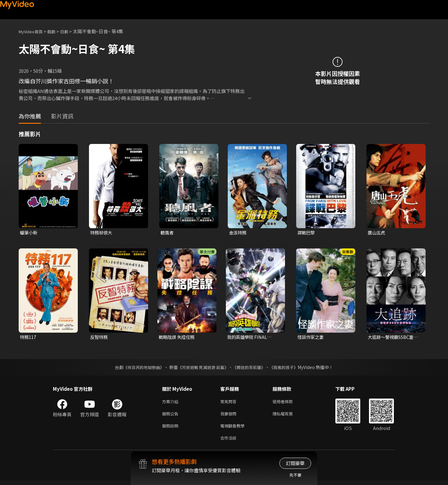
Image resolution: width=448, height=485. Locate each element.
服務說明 (171, 429)
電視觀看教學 (234, 429)
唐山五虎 (377, 233)
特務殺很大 (102, 233)
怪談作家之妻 (311, 338)
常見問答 (230, 403)
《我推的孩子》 (288, 368)
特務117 (28, 338)
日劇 (70, 31)
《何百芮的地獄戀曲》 (140, 368)
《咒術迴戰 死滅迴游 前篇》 (203, 368)
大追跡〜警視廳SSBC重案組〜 (395, 338)
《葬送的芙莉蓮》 (251, 368)
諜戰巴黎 (307, 233)
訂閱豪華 (295, 463)
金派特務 (238, 233)
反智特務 (100, 338)
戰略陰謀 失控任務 (178, 338)
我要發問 (230, 416)
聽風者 (168, 233)
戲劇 (56, 31)
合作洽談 (230, 442)
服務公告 (171, 416)
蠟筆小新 (29, 233)
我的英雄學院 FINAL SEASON (248, 338)
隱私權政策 (288, 416)
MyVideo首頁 (33, 31)
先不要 (295, 475)
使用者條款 (288, 403)
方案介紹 (171, 403)
